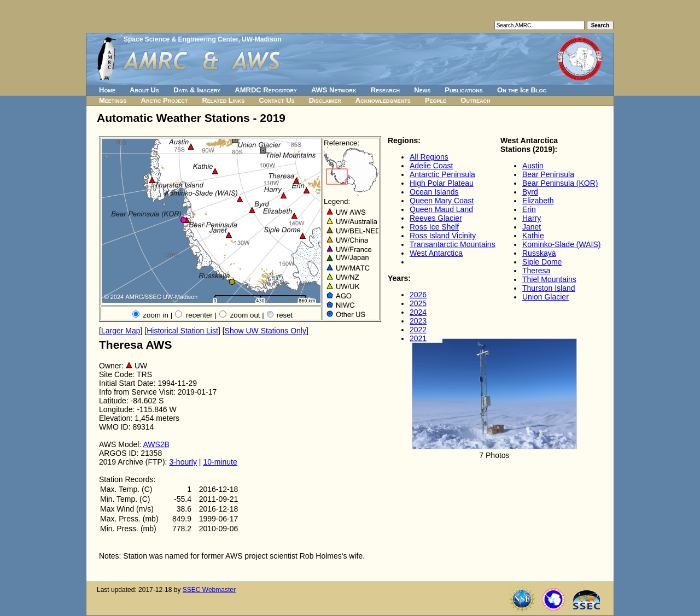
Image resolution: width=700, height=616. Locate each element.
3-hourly (183, 462)
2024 (418, 312)
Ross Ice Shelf (434, 227)
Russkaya (539, 253)
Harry (532, 218)
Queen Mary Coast (442, 201)
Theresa (536, 271)
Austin (533, 166)
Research (385, 90)
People (436, 100)
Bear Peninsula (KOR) (560, 183)
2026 (418, 295)
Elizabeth (538, 201)
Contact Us (276, 100)
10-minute (220, 462)
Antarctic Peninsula (442, 174)
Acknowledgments (383, 100)
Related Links (223, 100)
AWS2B (156, 444)
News (422, 90)
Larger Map (121, 331)
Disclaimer (325, 100)
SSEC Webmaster (209, 590)
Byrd (530, 192)
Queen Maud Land (441, 209)
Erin (529, 209)
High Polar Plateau (442, 183)
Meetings (113, 100)
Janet (532, 227)
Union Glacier (546, 297)
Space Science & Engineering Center (181, 39)
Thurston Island (549, 288)
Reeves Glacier (436, 218)
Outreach (475, 100)
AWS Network (334, 90)
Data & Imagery (197, 90)
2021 (418, 338)
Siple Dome (542, 262)
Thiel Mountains (549, 279)
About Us (144, 90)
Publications (464, 90)
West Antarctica (436, 253)
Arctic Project (165, 100)
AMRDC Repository (266, 90)
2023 (418, 321)
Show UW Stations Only (266, 331)
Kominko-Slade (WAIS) (561, 244)
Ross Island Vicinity (443, 236)
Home (107, 90)
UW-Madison (261, 39)
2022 (418, 330)
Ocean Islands (434, 192)
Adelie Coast (431, 166)
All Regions (429, 157)
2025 (418, 303)
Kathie (533, 236)
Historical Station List (182, 331)
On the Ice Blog (522, 90)
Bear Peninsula (548, 174)
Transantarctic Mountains (453, 244)
